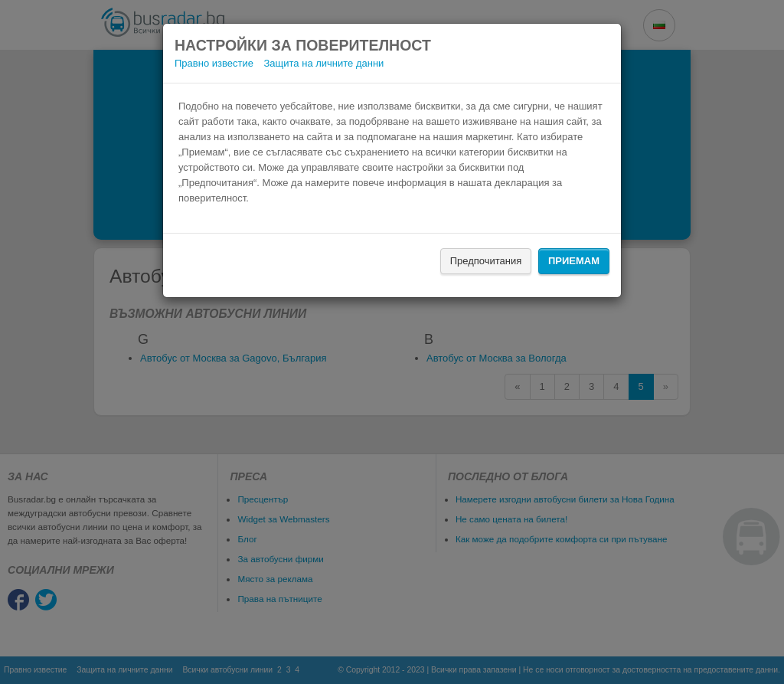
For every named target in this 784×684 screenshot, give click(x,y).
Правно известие (214, 63)
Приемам (574, 261)
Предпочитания (486, 261)
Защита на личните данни (324, 63)
